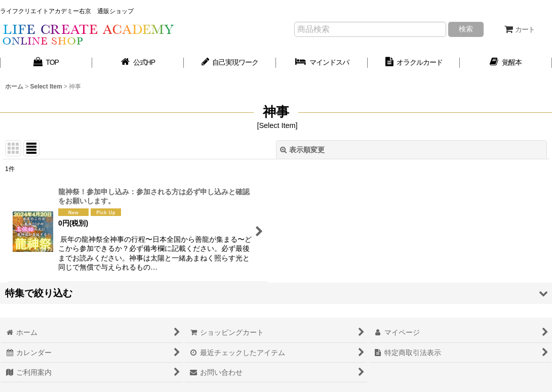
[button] (276, 293)
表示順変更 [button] (302, 150)
